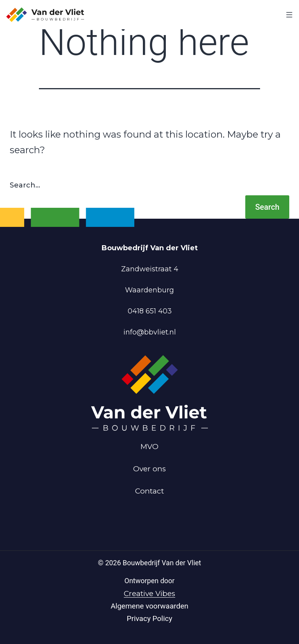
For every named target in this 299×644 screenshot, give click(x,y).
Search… (25, 185)
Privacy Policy (150, 618)
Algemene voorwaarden (149, 606)
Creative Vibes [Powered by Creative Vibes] (149, 594)
